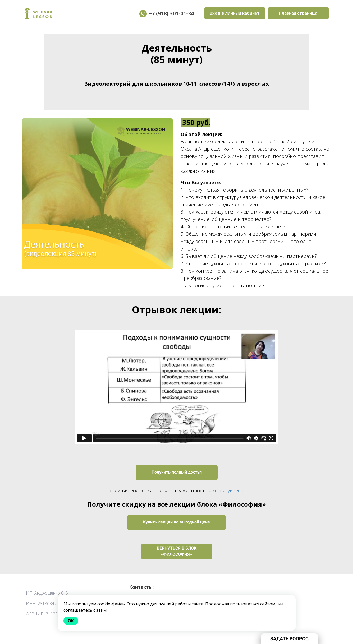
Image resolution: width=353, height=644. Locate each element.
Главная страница (298, 13)
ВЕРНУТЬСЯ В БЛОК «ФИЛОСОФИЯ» (177, 551)
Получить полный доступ (177, 472)
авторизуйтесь (226, 490)
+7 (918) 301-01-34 (175, 13)
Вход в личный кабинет (235, 13)
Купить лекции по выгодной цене (176, 522)
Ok (71, 621)
